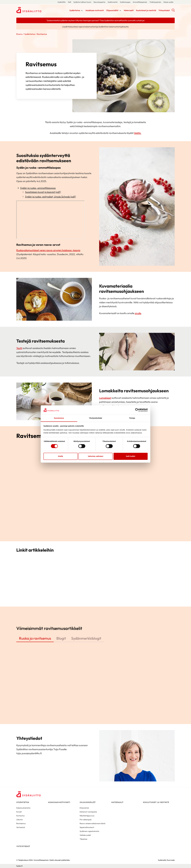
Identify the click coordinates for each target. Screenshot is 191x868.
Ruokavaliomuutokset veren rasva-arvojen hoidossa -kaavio (48, 250)
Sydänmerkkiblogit (86, 638)
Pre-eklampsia (86, 820)
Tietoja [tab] (132, 418)
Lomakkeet (105, 398)
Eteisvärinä (84, 808)
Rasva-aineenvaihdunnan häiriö (92, 823)
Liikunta (19, 820)
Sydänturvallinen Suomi (82, 2)
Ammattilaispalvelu (140, 2)
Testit (19, 348)
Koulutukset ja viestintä (146, 10)
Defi (69, 2)
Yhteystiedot (164, 10)
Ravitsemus (21, 823)
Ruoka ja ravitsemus (35, 638)
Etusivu (19, 34)
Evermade (171, 860)
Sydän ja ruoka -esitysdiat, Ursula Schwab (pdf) (50, 197)
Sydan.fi (19, 866)
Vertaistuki (21, 827)
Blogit (61, 638)
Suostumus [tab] (59, 418)
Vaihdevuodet (85, 835)
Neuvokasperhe (99, 2)
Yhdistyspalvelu (155, 2)
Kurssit (19, 812)
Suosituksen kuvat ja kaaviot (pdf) (43, 192)
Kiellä (60, 456)
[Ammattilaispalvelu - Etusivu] (29, 794)
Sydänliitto (62, 2)
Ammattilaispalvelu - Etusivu (36, 10)
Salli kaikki (131, 456)
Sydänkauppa (125, 2)
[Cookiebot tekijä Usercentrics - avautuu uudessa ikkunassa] (137, 410)
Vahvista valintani (95, 456)
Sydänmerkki (113, 2)
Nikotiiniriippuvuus (87, 816)
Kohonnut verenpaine (88, 812)
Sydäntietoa (75, 10)
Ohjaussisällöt (112, 10)
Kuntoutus (20, 816)
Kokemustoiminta (23, 808)
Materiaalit (129, 10)
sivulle (138, 313)
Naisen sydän (168, 2)
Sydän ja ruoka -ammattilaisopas (38, 188)
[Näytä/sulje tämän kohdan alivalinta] (82, 11)
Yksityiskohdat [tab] (95, 418)
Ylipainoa (83, 839)
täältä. (138, 133)
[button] (173, 11)
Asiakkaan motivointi (95, 10)
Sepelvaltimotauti (87, 827)
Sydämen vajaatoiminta (89, 831)
